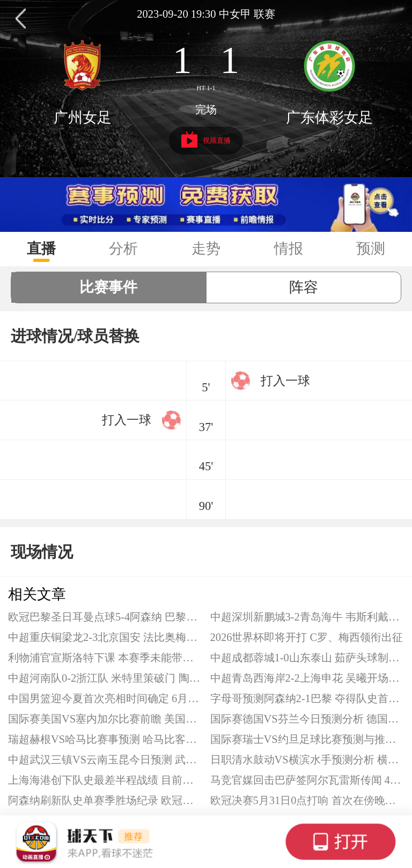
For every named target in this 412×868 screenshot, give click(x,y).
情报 (289, 249)
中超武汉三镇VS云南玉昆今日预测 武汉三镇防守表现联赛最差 (105, 760)
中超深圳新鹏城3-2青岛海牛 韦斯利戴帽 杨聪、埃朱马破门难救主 (307, 617)
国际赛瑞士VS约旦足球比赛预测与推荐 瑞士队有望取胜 (307, 739)
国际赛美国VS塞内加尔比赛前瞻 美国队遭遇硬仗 (105, 719)
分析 (123, 249)
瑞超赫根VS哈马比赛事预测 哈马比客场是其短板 (105, 739)
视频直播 (206, 140)
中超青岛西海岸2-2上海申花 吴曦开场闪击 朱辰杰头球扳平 (307, 678)
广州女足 (83, 118)
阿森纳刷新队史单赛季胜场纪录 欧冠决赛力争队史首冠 (105, 800)
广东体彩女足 (329, 118)
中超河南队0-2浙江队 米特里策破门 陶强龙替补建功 (105, 678)
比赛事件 (108, 287)
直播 (41, 249)
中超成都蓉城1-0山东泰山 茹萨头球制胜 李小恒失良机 (307, 658)
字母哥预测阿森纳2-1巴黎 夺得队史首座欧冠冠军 (307, 698)
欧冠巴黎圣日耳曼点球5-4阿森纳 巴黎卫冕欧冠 (105, 617)
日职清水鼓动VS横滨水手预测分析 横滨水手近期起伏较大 (307, 760)
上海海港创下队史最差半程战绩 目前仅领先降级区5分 (105, 780)
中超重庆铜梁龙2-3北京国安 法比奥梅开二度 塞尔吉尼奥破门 (105, 637)
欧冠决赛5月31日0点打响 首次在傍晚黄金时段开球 (307, 800)
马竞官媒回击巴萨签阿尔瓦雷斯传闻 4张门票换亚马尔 (307, 780)
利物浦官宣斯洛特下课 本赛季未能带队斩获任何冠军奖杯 (105, 658)
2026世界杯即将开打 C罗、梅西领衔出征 (307, 637)
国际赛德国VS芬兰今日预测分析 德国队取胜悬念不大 (307, 719)
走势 (206, 249)
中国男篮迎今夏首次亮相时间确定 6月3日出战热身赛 (105, 698)
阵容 (304, 287)
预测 (371, 249)
